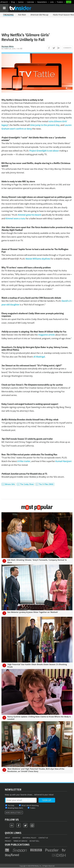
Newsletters (42, 2)
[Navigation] (4, 8)
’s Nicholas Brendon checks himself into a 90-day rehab (30, 420)
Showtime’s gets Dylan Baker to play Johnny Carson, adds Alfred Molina (35, 349)
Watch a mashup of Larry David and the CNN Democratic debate (31, 298)
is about (44, 151)
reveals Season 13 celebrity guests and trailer (27, 439)
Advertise (16, 838)
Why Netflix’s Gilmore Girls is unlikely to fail (22, 100)
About (7, 838)
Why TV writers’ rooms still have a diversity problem (26, 267)
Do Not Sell (34, 841)
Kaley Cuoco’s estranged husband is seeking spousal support (30, 404)
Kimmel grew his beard (29, 215)
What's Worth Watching (30, 805)
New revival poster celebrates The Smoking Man (29, 454)
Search (5, 2)
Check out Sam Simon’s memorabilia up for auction (32, 385)
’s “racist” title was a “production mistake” (34, 139)
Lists (52, 2)
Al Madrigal (39, 357)
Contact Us (43, 838)
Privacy (8, 841)
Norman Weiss (8, 46)
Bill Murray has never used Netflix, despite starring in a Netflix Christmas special (36, 164)
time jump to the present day (45, 125)
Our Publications (17, 845)
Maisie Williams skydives (38, 259)
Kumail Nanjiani (63, 461)
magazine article (46, 335)
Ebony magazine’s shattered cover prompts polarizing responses (33, 315)
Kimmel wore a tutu (15, 218)
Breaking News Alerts (15, 808)
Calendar (30, 2)
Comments (67, 48)
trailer (24, 461)
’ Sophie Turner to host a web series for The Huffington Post (35, 251)
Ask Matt (22, 15)
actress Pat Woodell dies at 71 (24, 474)
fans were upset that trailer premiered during (37, 229)
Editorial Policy (29, 838)
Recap (39, 15)
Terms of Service (20, 841)
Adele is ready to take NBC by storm (18, 181)
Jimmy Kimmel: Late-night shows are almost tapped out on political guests (36, 197)
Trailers (60, 2)
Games (21, 2)
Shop (13, 2)
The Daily (11, 805)
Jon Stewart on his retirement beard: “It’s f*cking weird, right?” (32, 365)
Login (69, 2)
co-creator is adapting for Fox (34, 332)
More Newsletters (13, 813)
